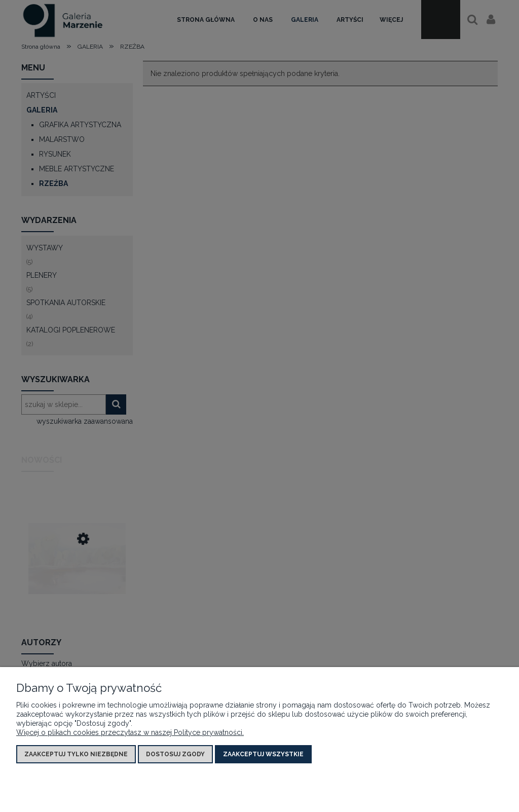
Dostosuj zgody (175, 754)
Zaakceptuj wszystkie (263, 754)
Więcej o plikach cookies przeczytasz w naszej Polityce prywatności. (130, 732)
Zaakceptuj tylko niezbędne (76, 754)
